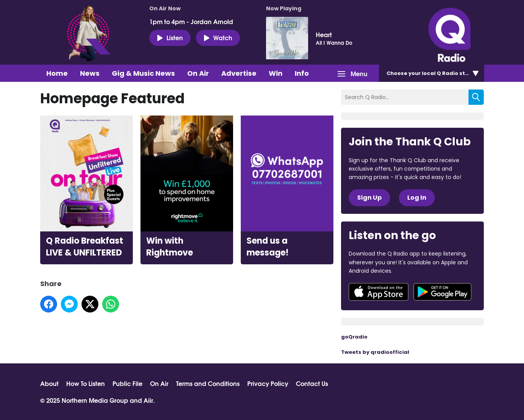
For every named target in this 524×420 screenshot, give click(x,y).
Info (302, 73)
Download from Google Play (442, 292)
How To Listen (86, 383)
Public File (127, 383)
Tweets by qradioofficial (375, 352)
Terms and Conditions (208, 383)
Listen (170, 37)
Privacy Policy (268, 383)
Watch (218, 37)
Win (276, 73)
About (49, 383)
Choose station (433, 73)
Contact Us (312, 383)
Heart (324, 34)
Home (57, 73)
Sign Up (369, 198)
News (90, 73)
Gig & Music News (143, 73)
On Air (198, 73)
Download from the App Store (379, 292)
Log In (417, 198)
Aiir (148, 400)
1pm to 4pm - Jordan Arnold (191, 21)
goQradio (354, 337)
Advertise (239, 73)
